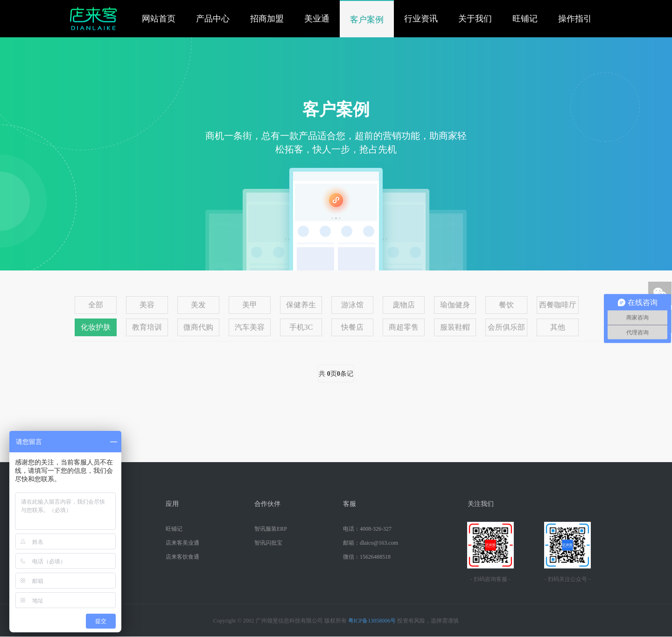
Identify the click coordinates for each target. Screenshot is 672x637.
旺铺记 (525, 19)
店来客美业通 (182, 543)
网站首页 (159, 19)
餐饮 (506, 305)
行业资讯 (421, 19)
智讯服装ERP (271, 529)
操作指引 (575, 19)
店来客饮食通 (182, 557)
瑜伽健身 (455, 305)
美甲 (250, 305)
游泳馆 (352, 305)
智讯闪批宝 (268, 543)
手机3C (301, 327)
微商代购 (198, 327)
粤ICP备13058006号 (372, 621)
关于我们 (475, 19)
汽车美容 (250, 327)
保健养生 (301, 305)
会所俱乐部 (506, 327)
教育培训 (147, 327)
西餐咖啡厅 (558, 305)
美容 (147, 305)
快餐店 (352, 327)
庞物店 (404, 305)
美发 (198, 305)
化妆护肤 (96, 327)
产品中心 (213, 19)
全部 (96, 305)
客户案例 (367, 20)
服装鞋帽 (455, 327)
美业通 (317, 19)
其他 (558, 327)
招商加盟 (267, 19)
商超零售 (404, 327)
